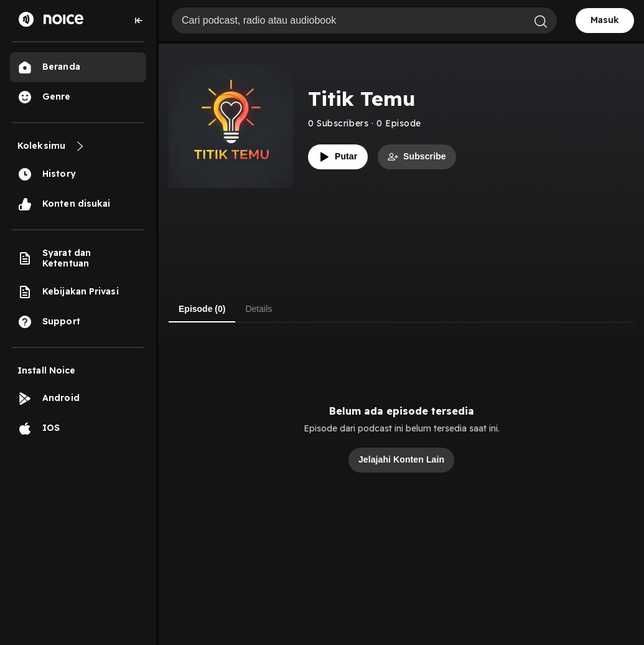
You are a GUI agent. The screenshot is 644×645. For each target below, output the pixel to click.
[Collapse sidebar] (139, 21)
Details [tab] (259, 309)
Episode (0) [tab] (202, 309)
